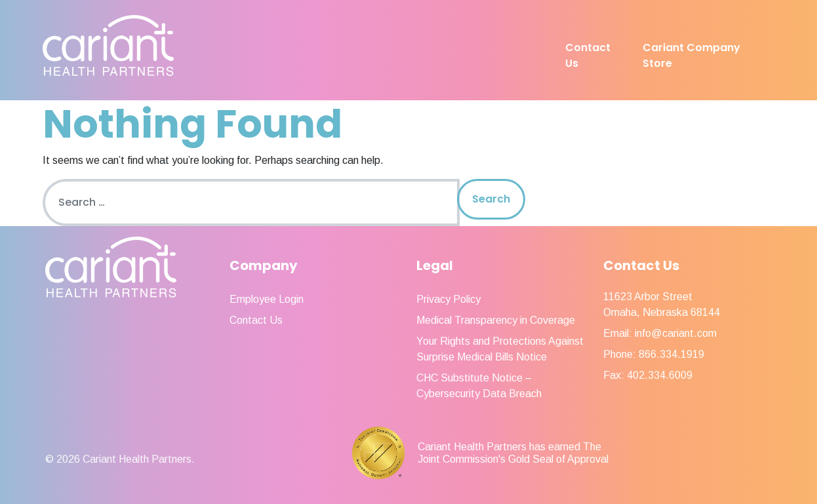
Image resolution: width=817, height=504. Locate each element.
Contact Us (588, 55)
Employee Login (267, 299)
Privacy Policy (448, 299)
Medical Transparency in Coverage (496, 320)
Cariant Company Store (691, 55)
